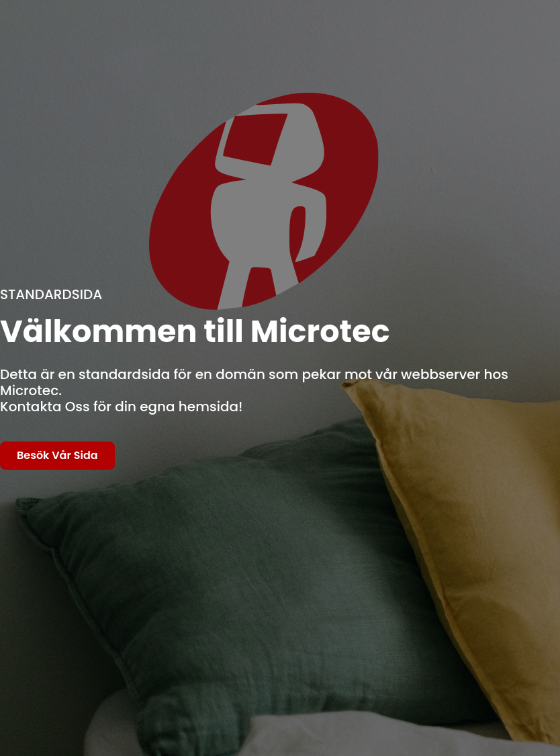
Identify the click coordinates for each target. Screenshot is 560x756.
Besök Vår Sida (57, 455)
